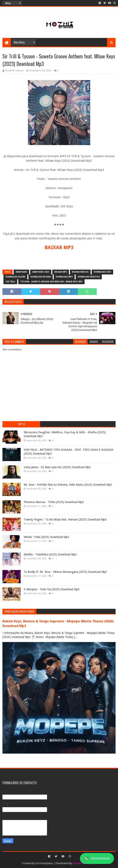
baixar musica (80, 272)
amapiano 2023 (41, 272)
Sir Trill (10, 282)
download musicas (89, 277)
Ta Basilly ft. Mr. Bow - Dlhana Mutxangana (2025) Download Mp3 (65, 572)
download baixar (41, 277)
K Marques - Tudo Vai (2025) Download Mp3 (52, 589)
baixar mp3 (61, 272)
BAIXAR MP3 (59, 247)
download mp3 (64, 277)
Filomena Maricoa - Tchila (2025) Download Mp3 (54, 502)
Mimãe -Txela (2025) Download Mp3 (46, 537)
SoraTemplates (44, 863)
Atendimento (97, 858)
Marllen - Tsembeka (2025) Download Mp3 (50, 554)
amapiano (21, 272)
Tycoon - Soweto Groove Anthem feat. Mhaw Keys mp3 (51, 282)
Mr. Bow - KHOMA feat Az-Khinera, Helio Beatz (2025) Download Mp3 (68, 485)
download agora (15, 277)
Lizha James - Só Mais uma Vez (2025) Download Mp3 (57, 467)
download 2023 (102, 272)
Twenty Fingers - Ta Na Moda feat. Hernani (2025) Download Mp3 (65, 520)
